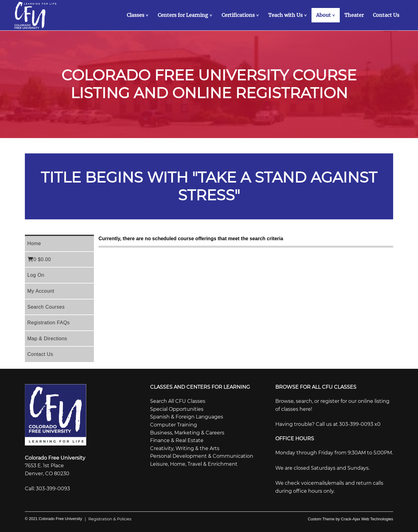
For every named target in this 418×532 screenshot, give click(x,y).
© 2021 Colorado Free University (54, 519)
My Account (41, 291)
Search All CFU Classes (178, 401)
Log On (36, 275)
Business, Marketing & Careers (187, 433)
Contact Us (40, 354)
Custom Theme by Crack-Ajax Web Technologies (350, 519)
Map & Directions (47, 339)
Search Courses (46, 307)
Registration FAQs (48, 323)
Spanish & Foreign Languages (187, 417)
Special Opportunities (177, 409)
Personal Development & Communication (202, 456)
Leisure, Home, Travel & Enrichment (194, 464)
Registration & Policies (107, 519)
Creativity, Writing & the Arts (185, 448)
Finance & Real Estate (177, 440)
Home (34, 243)
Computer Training (174, 425)
